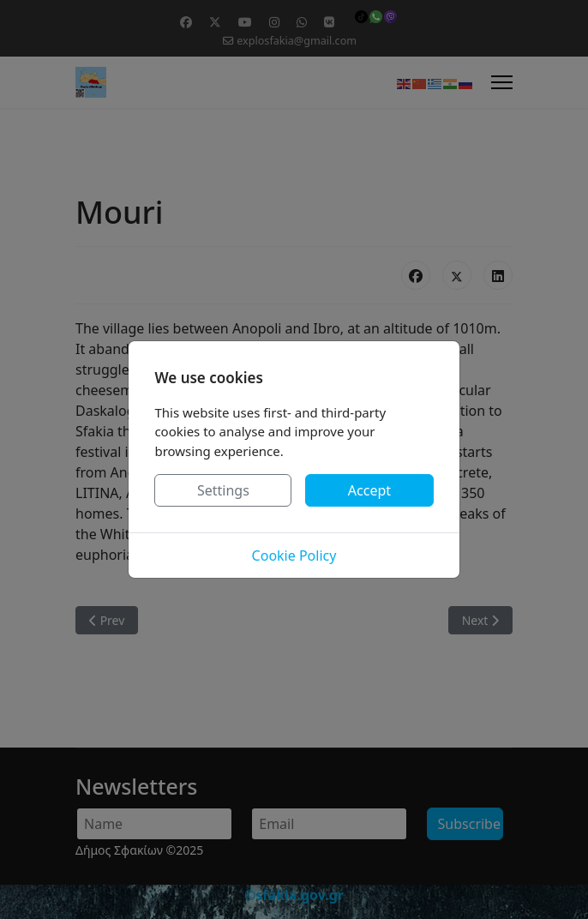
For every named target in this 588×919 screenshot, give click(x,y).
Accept (369, 490)
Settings (223, 490)
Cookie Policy (294, 556)
